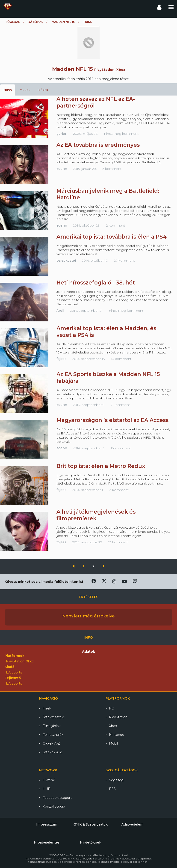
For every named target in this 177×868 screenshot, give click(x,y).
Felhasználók (53, 735)
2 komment (116, 225)
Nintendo (117, 735)
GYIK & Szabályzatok (91, 824)
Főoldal (13, 22)
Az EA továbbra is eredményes (98, 145)
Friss (8, 90)
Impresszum (47, 824)
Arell (60, 311)
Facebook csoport (57, 798)
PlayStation (118, 717)
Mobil (113, 743)
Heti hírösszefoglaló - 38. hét (96, 283)
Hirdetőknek (91, 842)
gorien (62, 134)
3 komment (119, 490)
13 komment (121, 359)
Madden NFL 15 (63, 22)
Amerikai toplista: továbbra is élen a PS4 (112, 237)
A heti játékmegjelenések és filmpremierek (96, 515)
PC (111, 708)
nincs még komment (121, 134)
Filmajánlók (52, 726)
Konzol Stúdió (54, 806)
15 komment (121, 448)
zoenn (62, 169)
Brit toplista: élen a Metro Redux (101, 466)
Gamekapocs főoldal (8, 7)
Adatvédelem (132, 824)
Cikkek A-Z (51, 743)
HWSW (49, 780)
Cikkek (25, 90)
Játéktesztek (53, 717)
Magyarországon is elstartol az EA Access (112, 420)
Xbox (113, 726)
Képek (43, 90)
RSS (112, 789)
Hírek (47, 708)
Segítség (116, 780)
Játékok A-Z (52, 752)
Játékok (36, 22)
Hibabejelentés (47, 842)
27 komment (124, 260)
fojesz (61, 359)
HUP (47, 789)
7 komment (120, 405)
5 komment (112, 169)
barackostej (66, 260)
